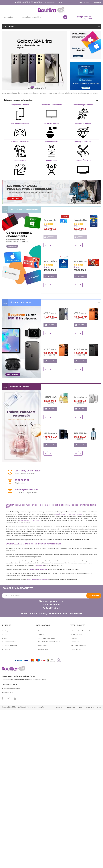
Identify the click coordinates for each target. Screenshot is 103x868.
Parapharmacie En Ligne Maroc (30, 521)
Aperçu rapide (46, 245)
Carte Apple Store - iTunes (50, 220)
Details (50, 245)
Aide (5, 635)
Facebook (3, 698)
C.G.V (6, 638)
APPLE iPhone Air (80, 349)
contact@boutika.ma (55, 2)
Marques (7, 649)
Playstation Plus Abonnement (80, 220)
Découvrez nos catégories (18, 100)
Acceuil (59, 707)
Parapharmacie (51, 142)
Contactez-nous (94, 707)
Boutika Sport (52, 160)
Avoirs (74, 638)
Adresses (76, 642)
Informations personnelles (82, 631)
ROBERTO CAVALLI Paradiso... (50, 397)
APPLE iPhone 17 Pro (50, 349)
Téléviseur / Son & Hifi (83, 160)
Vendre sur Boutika (11, 645)
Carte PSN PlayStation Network (50, 261)
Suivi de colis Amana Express (49, 642)
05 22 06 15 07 (22, 2)
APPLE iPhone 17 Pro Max (80, 313)
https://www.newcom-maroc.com (38, 580)
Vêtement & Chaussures (20, 142)
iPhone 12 (32, 569)
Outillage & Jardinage (83, 142)
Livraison (41, 635)
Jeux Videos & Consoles (20, 123)
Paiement (42, 631)
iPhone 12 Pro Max (42, 569)
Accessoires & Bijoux (83, 123)
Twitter (8, 698)
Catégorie (9, 26)
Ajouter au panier (51, 277)
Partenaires (42, 645)
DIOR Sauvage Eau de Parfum (50, 433)
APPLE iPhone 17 (50, 313)
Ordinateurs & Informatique (51, 105)
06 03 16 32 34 (37, 2)
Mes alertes (77, 649)
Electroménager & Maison (83, 105)
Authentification (10, 642)
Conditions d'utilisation (47, 638)
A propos (7, 631)
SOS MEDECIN (43, 649)
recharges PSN (39, 565)
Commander (84, 2)
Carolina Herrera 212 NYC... (80, 397)
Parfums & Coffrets (52, 123)
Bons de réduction (79, 645)
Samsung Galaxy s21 (75, 514)
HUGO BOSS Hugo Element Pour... (80, 433)
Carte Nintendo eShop (80, 261)
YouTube (15, 698)
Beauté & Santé (20, 160)
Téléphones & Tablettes (20, 105)
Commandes (77, 635)
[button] (85, 17)
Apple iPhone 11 (60, 514)
